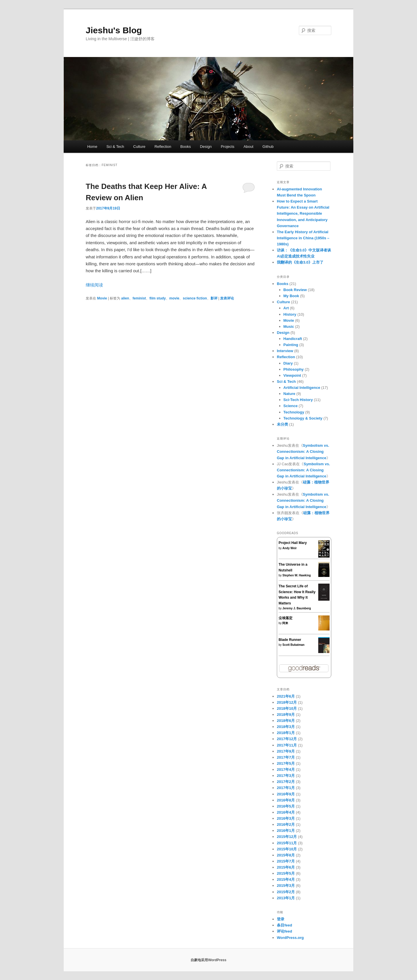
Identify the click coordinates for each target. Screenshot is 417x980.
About (248, 147)
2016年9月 (286, 794)
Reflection (163, 147)
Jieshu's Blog (114, 30)
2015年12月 (287, 837)
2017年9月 (286, 751)
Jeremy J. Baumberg (297, 608)
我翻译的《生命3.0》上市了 (300, 262)
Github (268, 147)
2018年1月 (286, 733)
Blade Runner (290, 640)
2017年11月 (287, 745)
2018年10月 (287, 708)
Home (92, 147)
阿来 (285, 623)
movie (174, 298)
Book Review (295, 290)
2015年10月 (287, 849)
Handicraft (293, 339)
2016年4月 (286, 812)
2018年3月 (286, 727)
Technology (294, 412)
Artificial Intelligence (302, 388)
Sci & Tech (115, 147)
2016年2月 (286, 824)
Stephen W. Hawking (297, 575)
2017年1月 (286, 788)
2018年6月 (286, 721)
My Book (291, 296)
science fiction (195, 298)
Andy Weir (289, 548)
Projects (227, 147)
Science (291, 406)
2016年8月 (286, 800)
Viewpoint (292, 375)
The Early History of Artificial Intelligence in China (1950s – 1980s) (303, 238)
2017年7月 (286, 757)
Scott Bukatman (293, 645)
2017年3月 (286, 776)
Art (286, 308)
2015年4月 (286, 879)
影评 (214, 298)
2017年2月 (286, 782)
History (290, 314)
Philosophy (294, 369)
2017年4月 (286, 770)
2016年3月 (286, 818)
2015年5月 (286, 873)
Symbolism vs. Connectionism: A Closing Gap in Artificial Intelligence (303, 452)
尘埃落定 (286, 618)
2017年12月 (287, 739)
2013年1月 (286, 898)
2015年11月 (287, 843)
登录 (281, 919)
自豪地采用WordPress (208, 960)
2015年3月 (286, 886)
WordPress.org (290, 938)
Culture (139, 147)
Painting (291, 345)
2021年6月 (286, 696)
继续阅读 (94, 285)
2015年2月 (286, 892)
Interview (285, 351)
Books (186, 147)
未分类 (282, 424)
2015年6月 (286, 867)
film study (158, 298)
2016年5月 (286, 806)
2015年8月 (286, 855)
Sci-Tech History (298, 400)
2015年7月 (286, 861)
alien (125, 298)
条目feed (285, 925)
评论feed (285, 931)
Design (206, 147)
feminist (139, 298)
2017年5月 (286, 763)
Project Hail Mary (293, 543)
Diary (288, 363)
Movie (102, 298)
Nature (289, 394)
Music (289, 327)
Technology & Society (303, 418)
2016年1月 (286, 831)
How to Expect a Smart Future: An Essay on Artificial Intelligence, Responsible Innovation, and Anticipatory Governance (303, 214)
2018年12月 (287, 702)
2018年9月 (286, 715)
